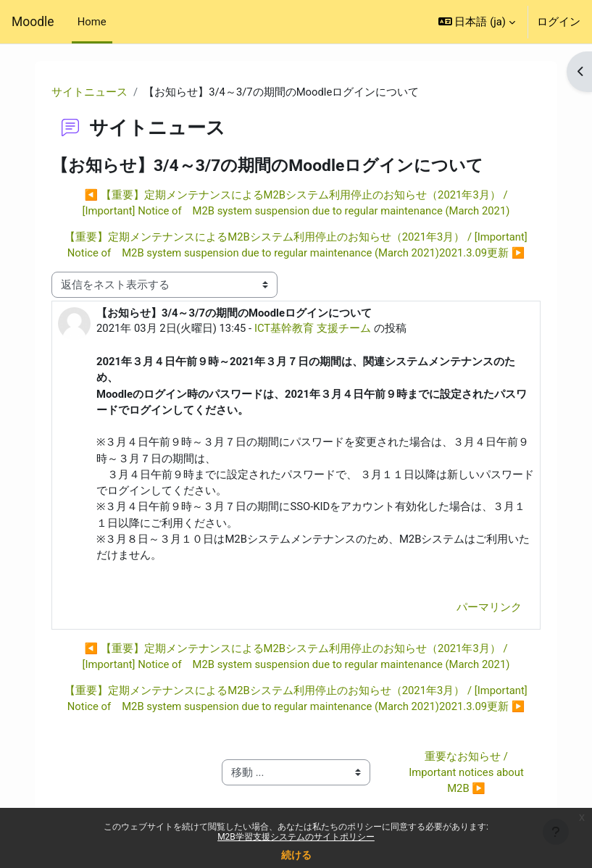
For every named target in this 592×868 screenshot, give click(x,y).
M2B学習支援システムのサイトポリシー (296, 837)
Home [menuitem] (92, 22)
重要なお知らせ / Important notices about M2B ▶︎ (467, 772)
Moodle (33, 22)
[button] (477, 22)
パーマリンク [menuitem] (489, 607)
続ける (296, 855)
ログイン (559, 22)
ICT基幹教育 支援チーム (313, 328)
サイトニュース (89, 92)
